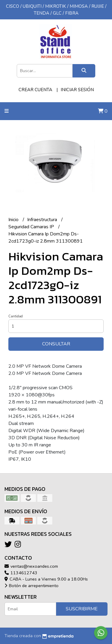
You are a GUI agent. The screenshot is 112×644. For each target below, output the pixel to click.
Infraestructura (43, 220)
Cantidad (16, 316)
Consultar (56, 344)
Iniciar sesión (77, 90)
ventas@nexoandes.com (31, 566)
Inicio (14, 220)
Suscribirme (82, 609)
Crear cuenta (35, 90)
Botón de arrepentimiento (32, 586)
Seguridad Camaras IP (32, 227)
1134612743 (21, 573)
